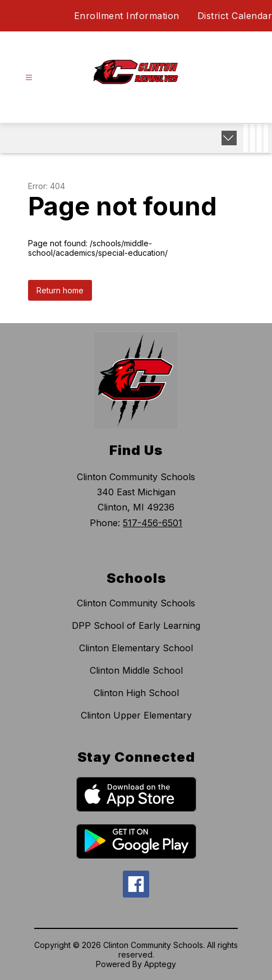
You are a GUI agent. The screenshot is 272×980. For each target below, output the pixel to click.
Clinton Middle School (136, 670)
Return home (60, 290)
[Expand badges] (229, 138)
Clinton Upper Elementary (136, 715)
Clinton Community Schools (136, 603)
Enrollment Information (127, 16)
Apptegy (160, 964)
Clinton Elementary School (136, 648)
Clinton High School (136, 693)
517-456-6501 (153, 523)
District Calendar (235, 16)
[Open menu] (29, 78)
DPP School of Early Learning (136, 625)
